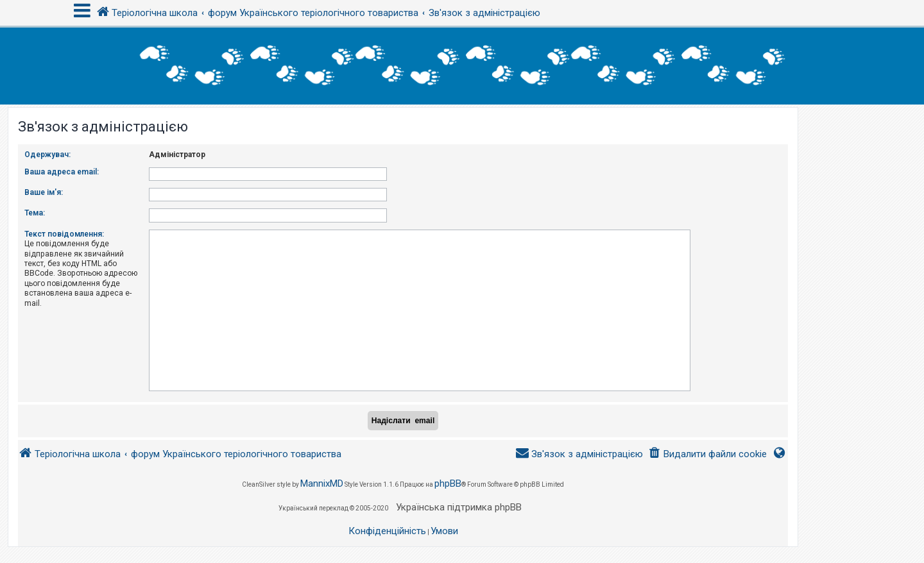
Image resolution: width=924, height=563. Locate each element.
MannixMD (322, 483)
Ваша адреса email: (62, 172)
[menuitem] (707, 454)
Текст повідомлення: (64, 234)
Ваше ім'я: (44, 192)
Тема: (35, 213)
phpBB (448, 483)
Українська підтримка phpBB (459, 507)
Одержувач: (47, 155)
